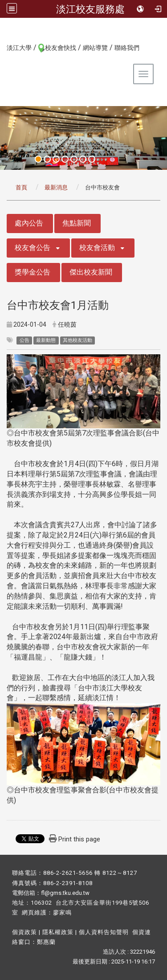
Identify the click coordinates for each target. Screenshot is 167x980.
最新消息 (56, 187)
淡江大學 (19, 48)
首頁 (21, 187)
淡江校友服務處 (90, 9)
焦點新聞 (77, 223)
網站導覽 (95, 48)
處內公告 (29, 223)
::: (2, 47)
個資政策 (24, 932)
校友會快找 (61, 48)
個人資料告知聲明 (104, 932)
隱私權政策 (58, 932)
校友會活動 (97, 248)
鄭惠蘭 (46, 942)
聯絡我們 (127, 48)
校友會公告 (33, 248)
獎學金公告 (33, 272)
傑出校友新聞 (91, 272)
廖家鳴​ (62, 912)
